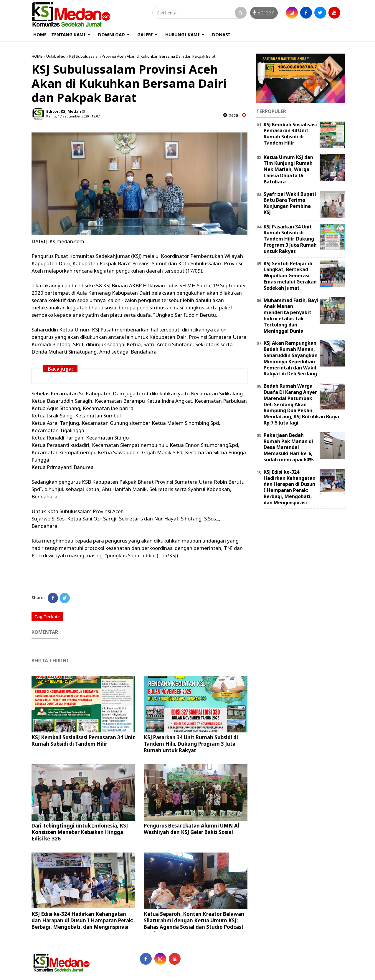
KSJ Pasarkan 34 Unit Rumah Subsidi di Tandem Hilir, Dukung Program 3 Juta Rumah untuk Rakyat (191, 744)
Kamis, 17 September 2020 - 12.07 (73, 116)
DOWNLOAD (111, 34)
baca (231, 115)
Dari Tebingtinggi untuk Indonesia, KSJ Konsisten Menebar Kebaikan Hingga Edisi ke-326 (80, 832)
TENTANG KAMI (68, 34)
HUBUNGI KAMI (182, 34)
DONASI (221, 34)
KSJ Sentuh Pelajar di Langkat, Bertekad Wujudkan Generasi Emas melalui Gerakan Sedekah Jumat (290, 276)
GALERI (145, 34)
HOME (40, 34)
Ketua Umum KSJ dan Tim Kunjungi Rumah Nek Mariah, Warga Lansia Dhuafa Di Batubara (288, 169)
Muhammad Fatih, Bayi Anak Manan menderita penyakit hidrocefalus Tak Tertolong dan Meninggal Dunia (291, 316)
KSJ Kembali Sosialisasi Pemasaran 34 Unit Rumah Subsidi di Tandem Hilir (83, 741)
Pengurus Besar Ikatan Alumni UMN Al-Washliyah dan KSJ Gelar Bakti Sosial (192, 829)
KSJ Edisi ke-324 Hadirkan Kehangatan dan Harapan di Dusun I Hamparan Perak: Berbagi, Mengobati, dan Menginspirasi (82, 920)
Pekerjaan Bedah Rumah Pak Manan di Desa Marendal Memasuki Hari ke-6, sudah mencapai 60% (289, 447)
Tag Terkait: (47, 617)
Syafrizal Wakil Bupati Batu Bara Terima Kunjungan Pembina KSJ (290, 203)
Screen (264, 12)
